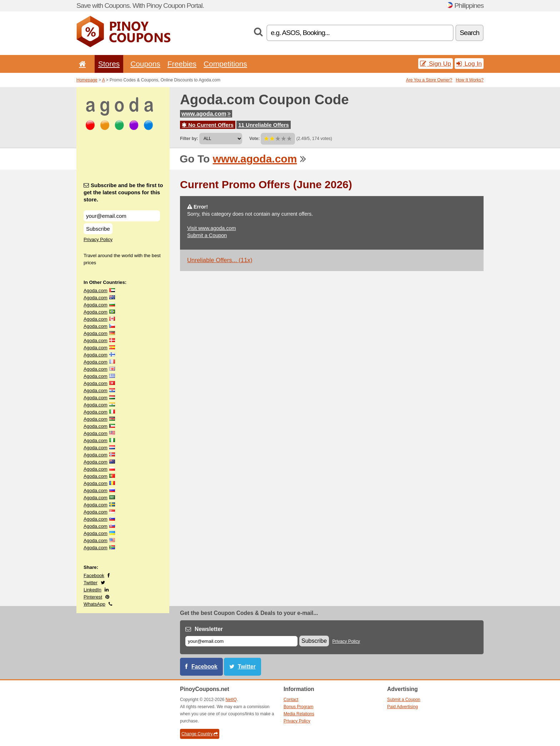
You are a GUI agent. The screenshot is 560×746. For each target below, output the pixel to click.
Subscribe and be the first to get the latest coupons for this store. (123, 192)
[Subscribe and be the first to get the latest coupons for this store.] (122, 216)
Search (469, 33)
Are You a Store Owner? (429, 80)
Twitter (91, 583)
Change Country (200, 734)
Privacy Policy (98, 239)
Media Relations (299, 714)
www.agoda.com (206, 114)
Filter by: (189, 139)
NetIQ (231, 700)
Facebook (94, 575)
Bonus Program (298, 707)
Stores (109, 64)
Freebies (182, 64)
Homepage (87, 80)
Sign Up (436, 64)
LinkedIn (92, 590)
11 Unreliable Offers (264, 125)
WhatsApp (94, 604)
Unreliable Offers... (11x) (220, 260)
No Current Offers (208, 125)
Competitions (225, 64)
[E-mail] (241, 641)
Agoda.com (96, 291)
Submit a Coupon (207, 235)
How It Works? (470, 80)
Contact (291, 700)
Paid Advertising (402, 707)
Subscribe (98, 229)
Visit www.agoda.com (212, 228)
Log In (469, 64)
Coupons (145, 64)
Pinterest (93, 597)
